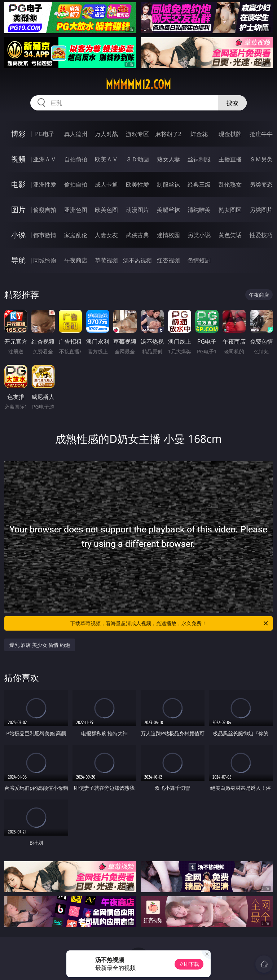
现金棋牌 (230, 134)
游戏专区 (137, 134)
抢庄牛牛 (261, 134)
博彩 (18, 134)
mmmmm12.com (138, 84)
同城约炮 (45, 260)
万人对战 (106, 134)
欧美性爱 (137, 184)
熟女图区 (230, 210)
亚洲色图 (76, 210)
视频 (18, 159)
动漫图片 (137, 210)
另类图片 (261, 210)
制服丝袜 (168, 184)
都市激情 (45, 235)
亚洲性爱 (45, 184)
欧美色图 (106, 210)
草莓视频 (106, 260)
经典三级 (199, 184)
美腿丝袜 (168, 210)
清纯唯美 (199, 210)
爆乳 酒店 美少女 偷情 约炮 (40, 645)
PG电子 (45, 134)
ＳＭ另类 (261, 159)
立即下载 (189, 964)
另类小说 (199, 235)
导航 (18, 260)
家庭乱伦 (76, 235)
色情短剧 (199, 260)
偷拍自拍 (76, 184)
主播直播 (230, 159)
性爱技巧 (261, 235)
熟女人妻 (168, 159)
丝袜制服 (199, 159)
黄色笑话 (230, 235)
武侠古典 (137, 235)
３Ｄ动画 (137, 159)
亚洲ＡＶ (45, 159)
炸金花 (199, 134)
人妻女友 (106, 235)
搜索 (232, 103)
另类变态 (261, 184)
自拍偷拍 (76, 159)
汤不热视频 (137, 260)
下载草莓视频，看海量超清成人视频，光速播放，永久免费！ (170, 623)
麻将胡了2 (168, 134)
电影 (18, 184)
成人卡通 (106, 184)
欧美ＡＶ (106, 159)
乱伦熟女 (230, 184)
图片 (18, 210)
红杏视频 (168, 260)
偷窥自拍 (45, 210)
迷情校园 (168, 235)
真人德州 (76, 134)
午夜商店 (76, 260)
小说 (18, 235)
